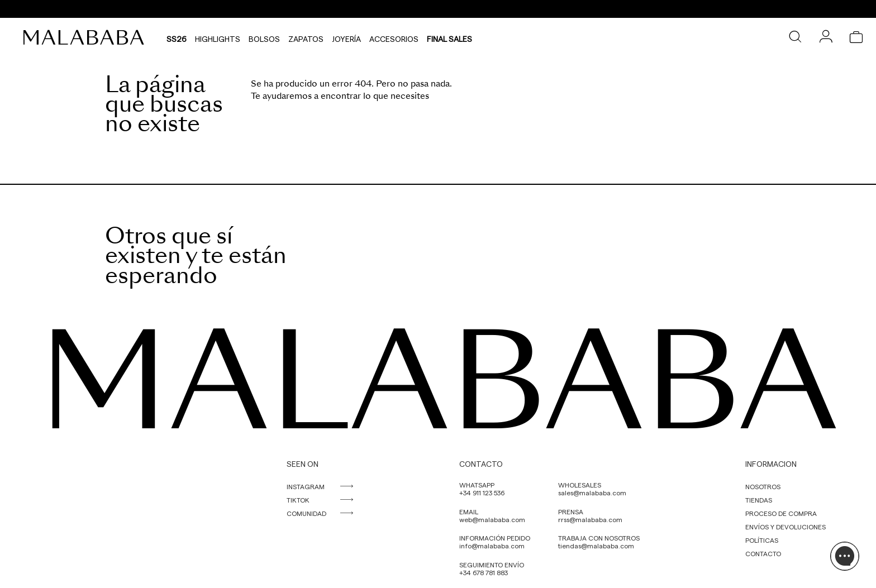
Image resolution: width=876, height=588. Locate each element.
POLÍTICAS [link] (762, 540)
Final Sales (449, 37)
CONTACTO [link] (763, 553)
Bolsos (264, 37)
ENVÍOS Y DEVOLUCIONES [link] (785, 527)
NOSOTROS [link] (763, 486)
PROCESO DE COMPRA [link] (781, 513)
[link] (87, 37)
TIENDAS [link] (759, 500)
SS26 (177, 37)
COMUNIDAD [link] (306, 513)
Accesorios (394, 37)
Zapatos (306, 37)
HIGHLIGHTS (218, 37)
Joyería (346, 37)
